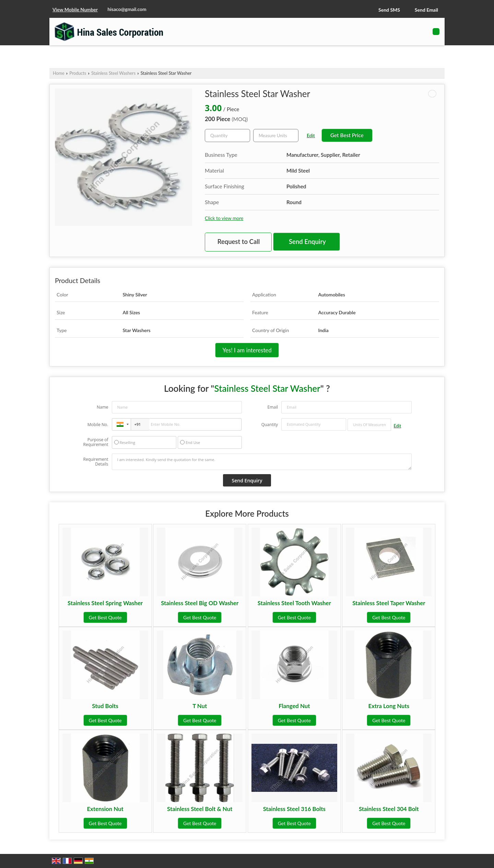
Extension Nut (105, 809)
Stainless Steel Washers (113, 73)
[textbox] (276, 136)
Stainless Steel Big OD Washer (200, 603)
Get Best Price (347, 135)
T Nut (200, 706)
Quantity (270, 425)
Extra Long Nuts (389, 706)
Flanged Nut (294, 706)
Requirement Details (96, 462)
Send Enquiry (307, 242)
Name (103, 407)
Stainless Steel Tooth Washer (294, 603)
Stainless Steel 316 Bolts (294, 809)
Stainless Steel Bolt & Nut (200, 809)
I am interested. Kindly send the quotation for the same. (262, 462)
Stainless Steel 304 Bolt (389, 809)
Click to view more (224, 218)
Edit (311, 135)
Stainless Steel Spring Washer (105, 603)
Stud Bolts (105, 706)
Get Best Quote (105, 617)
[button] (75, 9)
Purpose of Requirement (96, 442)
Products (78, 73)
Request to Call (239, 242)
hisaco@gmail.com (127, 9)
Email (273, 407)
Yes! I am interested (247, 350)
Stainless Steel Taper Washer (389, 603)
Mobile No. (98, 425)
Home (59, 73)
